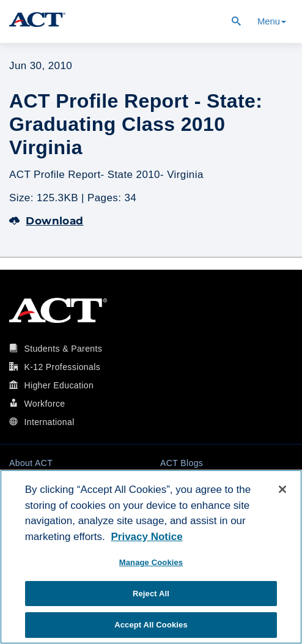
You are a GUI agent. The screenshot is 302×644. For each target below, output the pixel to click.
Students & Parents (63, 349)
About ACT (31, 463)
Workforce (44, 404)
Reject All (151, 594)
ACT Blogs (182, 463)
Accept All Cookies (151, 625)
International (49, 422)
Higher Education (59, 385)
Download (46, 221)
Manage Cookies (151, 562)
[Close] (282, 489)
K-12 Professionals (62, 367)
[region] (151, 557)
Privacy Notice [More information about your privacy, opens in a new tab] (146, 537)
